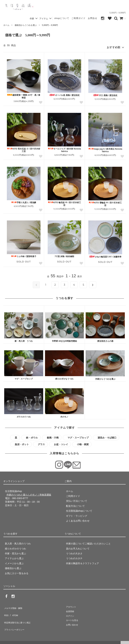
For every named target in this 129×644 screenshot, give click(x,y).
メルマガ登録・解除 (14, 606)
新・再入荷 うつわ (24, 340)
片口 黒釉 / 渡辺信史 (105, 94)
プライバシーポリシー (15, 621)
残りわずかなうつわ (64, 378)
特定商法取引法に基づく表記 (19, 616)
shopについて (62, 18)
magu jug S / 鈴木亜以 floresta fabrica (105, 149)
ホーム (6, 25)
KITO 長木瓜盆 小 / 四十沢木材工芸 (24, 149)
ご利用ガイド (78, 18)
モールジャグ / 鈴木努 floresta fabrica (64, 149)
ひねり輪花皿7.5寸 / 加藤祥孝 (105, 255)
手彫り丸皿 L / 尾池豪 (24, 201)
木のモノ (64, 415)
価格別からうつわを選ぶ (26, 25)
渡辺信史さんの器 (105, 340)
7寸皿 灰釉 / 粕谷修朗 (64, 255)
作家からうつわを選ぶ (105, 378)
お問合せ (93, 18)
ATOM (13, 611)
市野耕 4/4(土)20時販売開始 (64, 340)
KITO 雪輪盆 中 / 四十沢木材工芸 (105, 203)
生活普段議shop (9, 640)
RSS (6, 611)
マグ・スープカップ (24, 378)
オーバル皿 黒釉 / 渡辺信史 (64, 94)
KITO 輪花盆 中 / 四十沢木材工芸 (64, 203)
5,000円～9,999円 (50, 25)
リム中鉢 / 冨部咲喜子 (24, 255)
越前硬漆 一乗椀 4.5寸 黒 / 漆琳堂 (24, 95)
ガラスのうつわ (24, 415)
